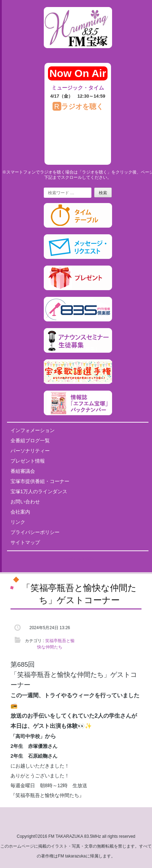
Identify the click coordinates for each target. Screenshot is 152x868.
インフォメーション (33, 430)
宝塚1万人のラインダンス (39, 491)
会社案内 (20, 512)
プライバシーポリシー (35, 532)
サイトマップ (25, 542)
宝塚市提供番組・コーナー (40, 481)
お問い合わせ (25, 502)
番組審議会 (23, 471)
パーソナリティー (30, 451)
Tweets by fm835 (78, 559)
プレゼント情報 (28, 461)
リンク (18, 522)
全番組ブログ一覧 (30, 440)
